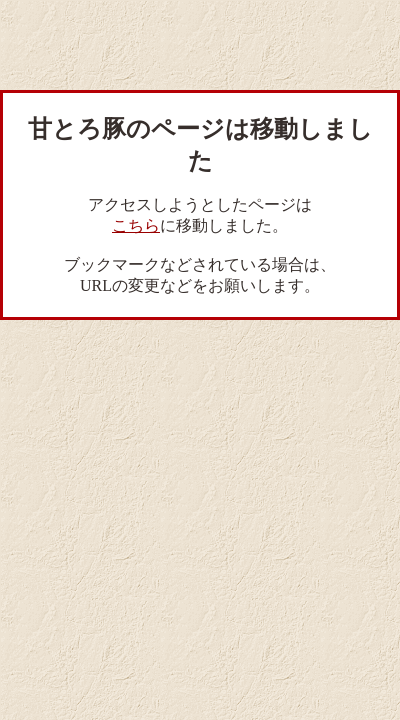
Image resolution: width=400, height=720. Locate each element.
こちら (136, 225)
